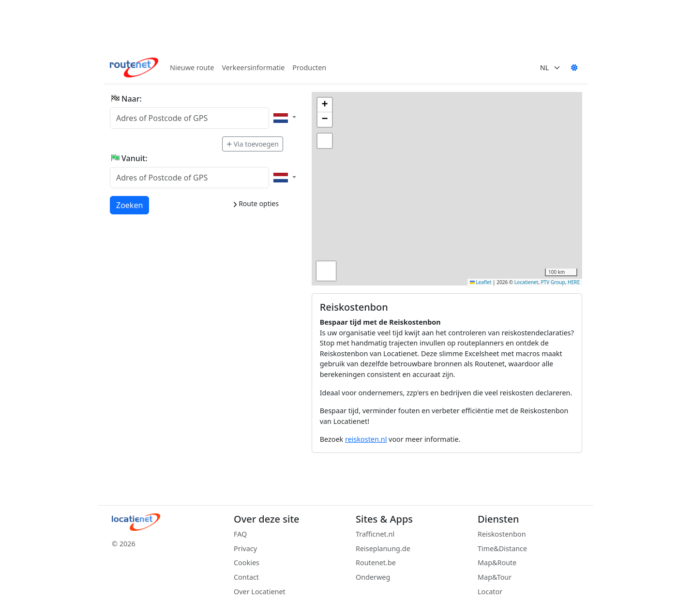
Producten (309, 68)
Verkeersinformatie (253, 68)
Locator (490, 592)
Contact (246, 577)
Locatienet (526, 282)
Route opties (256, 203)
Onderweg (373, 577)
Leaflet (481, 282)
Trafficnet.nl (375, 534)
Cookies (247, 563)
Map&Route (497, 563)
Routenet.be (376, 563)
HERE (574, 282)
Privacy (245, 548)
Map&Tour (495, 577)
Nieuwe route (192, 68)
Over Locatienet (260, 592)
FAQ (240, 534)
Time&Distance (502, 548)
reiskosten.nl (366, 439)
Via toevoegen (253, 144)
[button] (325, 105)
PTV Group (553, 282)
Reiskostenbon (502, 534)
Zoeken (130, 205)
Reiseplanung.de (383, 548)
